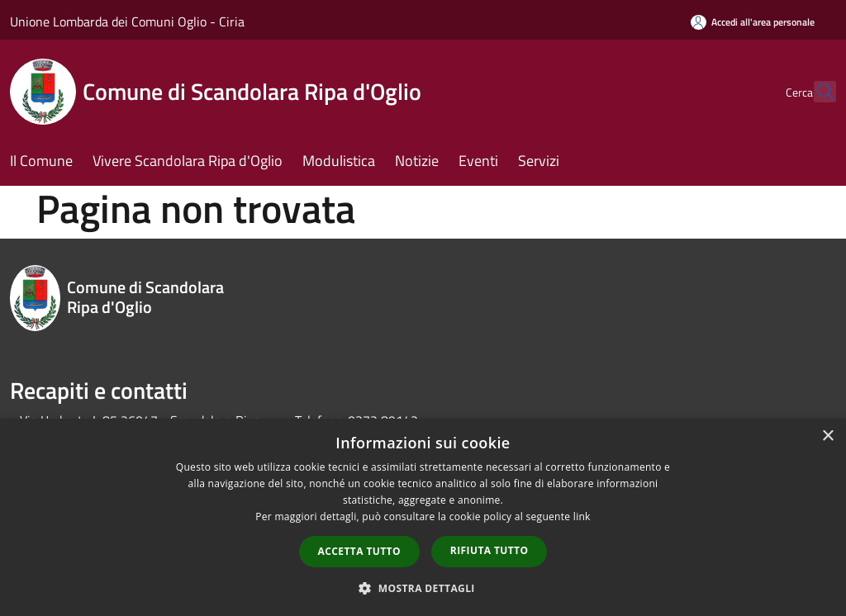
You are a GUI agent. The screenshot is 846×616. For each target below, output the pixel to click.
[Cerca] (816, 92)
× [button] (827, 436)
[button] (423, 588)
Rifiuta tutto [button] (490, 550)
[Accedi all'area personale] (753, 22)
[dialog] (423, 517)
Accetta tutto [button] (359, 551)
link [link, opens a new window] (582, 516)
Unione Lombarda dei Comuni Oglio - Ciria (127, 21)
